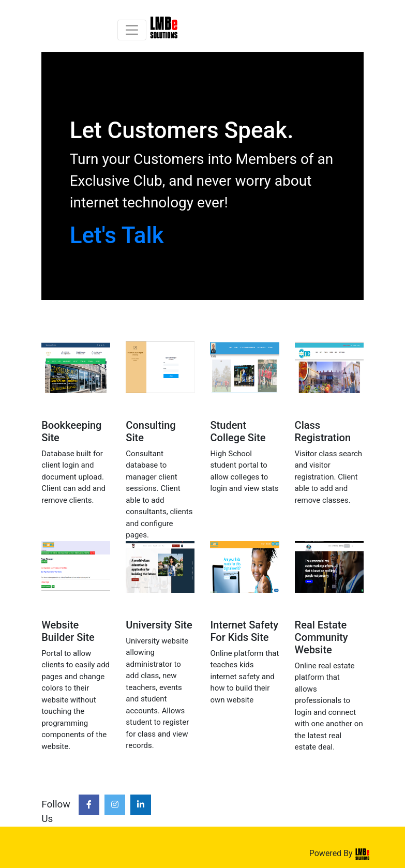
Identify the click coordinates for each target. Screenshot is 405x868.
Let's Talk (117, 235)
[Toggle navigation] (132, 30)
